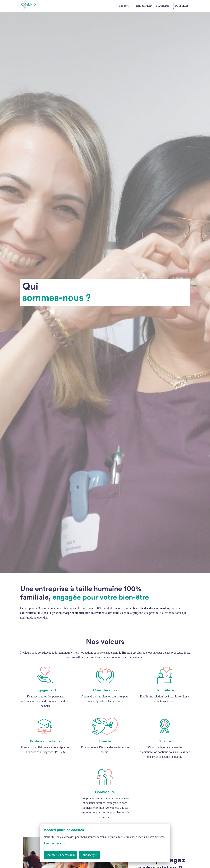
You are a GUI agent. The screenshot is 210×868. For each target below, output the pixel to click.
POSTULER (182, 6)
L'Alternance (162, 6)
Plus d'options (55, 843)
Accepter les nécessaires (64, 855)
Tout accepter (97, 855)
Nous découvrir (142, 6)
